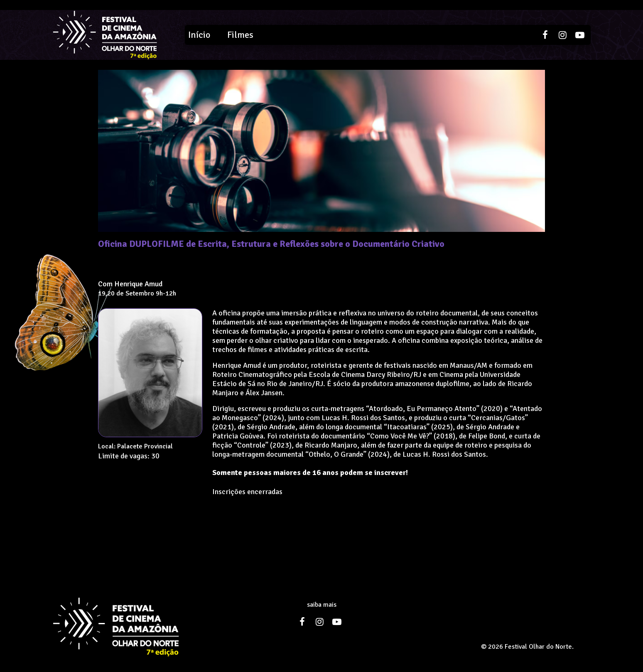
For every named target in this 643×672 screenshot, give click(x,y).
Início (199, 35)
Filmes (240, 35)
